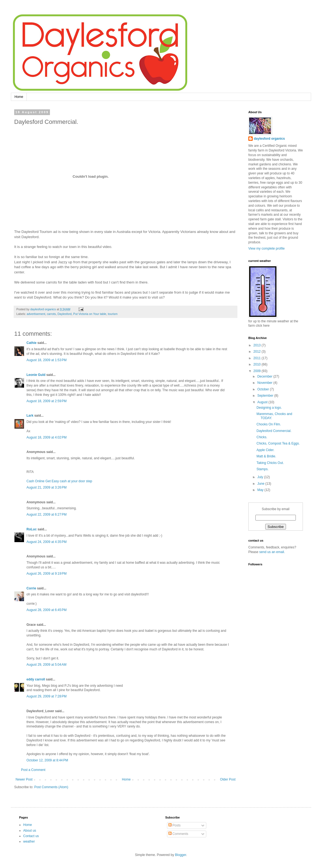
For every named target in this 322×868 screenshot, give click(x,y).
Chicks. (262, 437)
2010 (258, 364)
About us (30, 831)
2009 (258, 371)
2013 (258, 345)
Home (19, 97)
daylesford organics (269, 139)
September (266, 396)
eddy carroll (36, 679)
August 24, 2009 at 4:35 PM (47, 542)
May (261, 490)
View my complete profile (266, 249)
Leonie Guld (36, 375)
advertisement (36, 314)
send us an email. (272, 552)
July (261, 477)
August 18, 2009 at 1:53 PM (47, 360)
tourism (113, 314)
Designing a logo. (269, 408)
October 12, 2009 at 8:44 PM (47, 760)
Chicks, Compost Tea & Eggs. (278, 443)
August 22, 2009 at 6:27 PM (47, 515)
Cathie (32, 343)
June (261, 484)
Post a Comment (33, 770)
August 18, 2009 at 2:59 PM (47, 401)
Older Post (228, 779)
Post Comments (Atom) (51, 787)
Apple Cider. (265, 450)
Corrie (31, 588)
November (265, 383)
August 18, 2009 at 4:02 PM (47, 437)
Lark (30, 416)
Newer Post (24, 779)
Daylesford (65, 314)
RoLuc (32, 529)
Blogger (181, 855)
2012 (258, 352)
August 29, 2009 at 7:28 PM (47, 696)
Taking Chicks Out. (270, 463)
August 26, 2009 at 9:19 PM (47, 574)
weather (29, 841)
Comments (178, 834)
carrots (51, 314)
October (264, 389)
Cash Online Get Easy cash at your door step (59, 481)
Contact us (31, 836)
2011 (258, 358)
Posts (175, 825)
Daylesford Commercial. (274, 431)
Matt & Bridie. (266, 456)
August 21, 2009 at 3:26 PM (47, 487)
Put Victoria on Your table (90, 314)
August (263, 402)
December (265, 376)
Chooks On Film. (269, 424)
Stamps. (263, 469)
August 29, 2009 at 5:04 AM (46, 665)
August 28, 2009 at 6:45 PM (47, 610)
